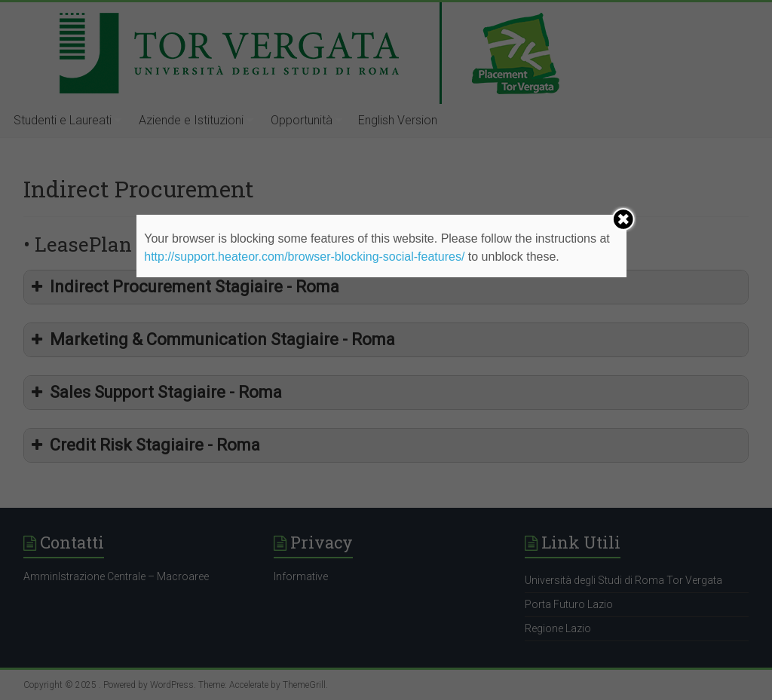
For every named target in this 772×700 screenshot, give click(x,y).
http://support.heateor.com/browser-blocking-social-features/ (304, 257)
